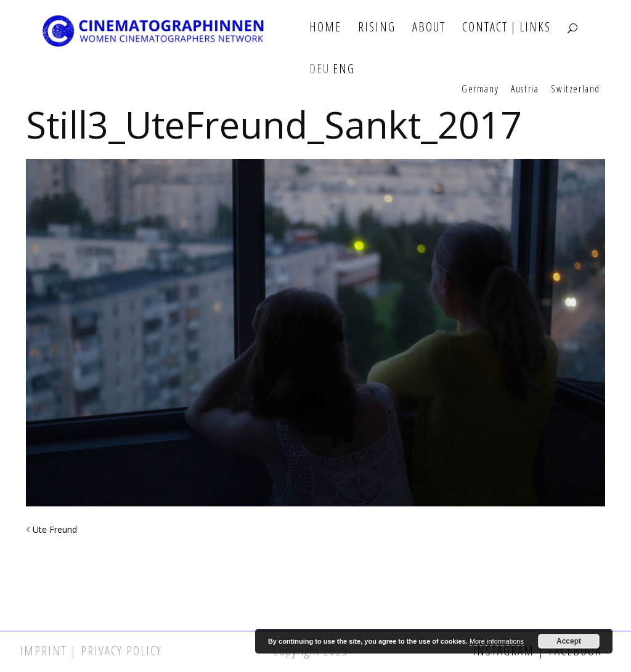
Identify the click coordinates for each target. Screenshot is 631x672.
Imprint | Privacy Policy (91, 651)
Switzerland (576, 89)
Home (325, 27)
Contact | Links (507, 27)
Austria (525, 89)
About (429, 27)
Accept (569, 641)
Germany (480, 89)
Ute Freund (55, 529)
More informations (497, 641)
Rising (377, 27)
